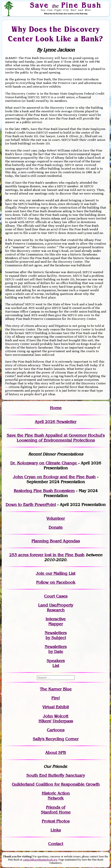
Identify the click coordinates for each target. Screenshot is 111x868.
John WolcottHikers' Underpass (56, 719)
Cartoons (56, 730)
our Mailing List (60, 573)
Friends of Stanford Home (56, 810)
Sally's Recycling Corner (56, 739)
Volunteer (56, 518)
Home (56, 408)
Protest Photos (56, 821)
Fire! (56, 698)
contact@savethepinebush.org (40, 860)
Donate (56, 527)
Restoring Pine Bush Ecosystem (44, 491)
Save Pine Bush (66, 5)
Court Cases (56, 596)
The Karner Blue (56, 689)
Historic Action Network (56, 796)
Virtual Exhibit (56, 707)
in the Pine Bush (60, 555)
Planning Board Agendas (56, 541)
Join (40, 573)
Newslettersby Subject (56, 635)
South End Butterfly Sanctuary (56, 775)
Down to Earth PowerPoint (31, 505)
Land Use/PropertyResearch (56, 608)
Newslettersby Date (56, 649)
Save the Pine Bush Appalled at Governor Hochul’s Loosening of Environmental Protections (56, 438)
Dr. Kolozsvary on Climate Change (44, 463)
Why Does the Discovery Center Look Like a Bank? (56, 34)
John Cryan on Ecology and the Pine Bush (54, 477)
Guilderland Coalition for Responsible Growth (56, 784)
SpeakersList (56, 663)
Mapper (56, 624)
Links (56, 830)
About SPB (56, 753)
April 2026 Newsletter (56, 422)
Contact (56, 844)
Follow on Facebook (56, 582)
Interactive (56, 619)
